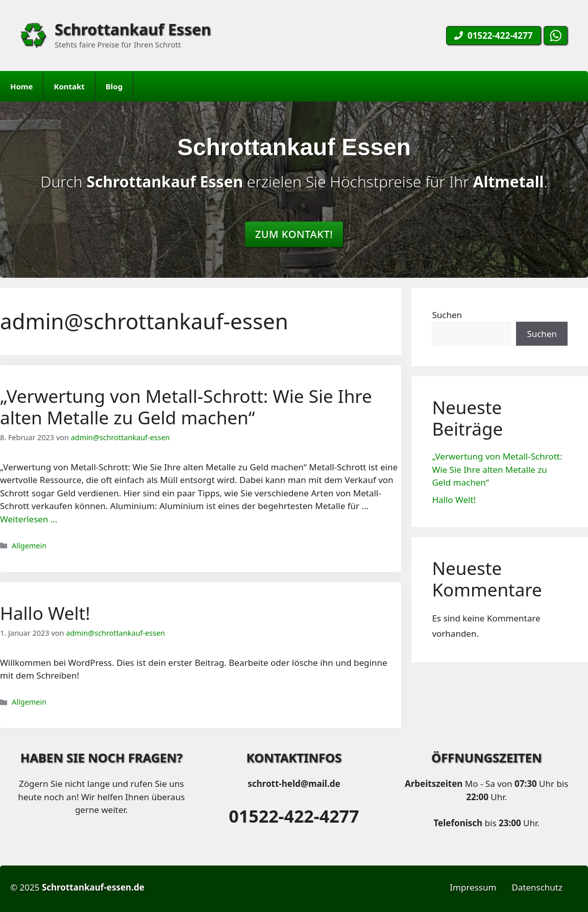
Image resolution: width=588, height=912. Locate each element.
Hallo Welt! (45, 613)
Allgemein (29, 546)
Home (21, 86)
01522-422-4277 (294, 816)
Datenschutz (537, 887)
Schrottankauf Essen (133, 29)
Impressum (473, 887)
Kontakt (69, 86)
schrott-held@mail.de (294, 784)
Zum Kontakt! (294, 234)
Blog (114, 86)
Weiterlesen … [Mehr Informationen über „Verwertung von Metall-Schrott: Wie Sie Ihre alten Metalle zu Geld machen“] (29, 519)
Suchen (447, 315)
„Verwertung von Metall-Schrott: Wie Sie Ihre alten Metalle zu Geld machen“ (186, 407)
